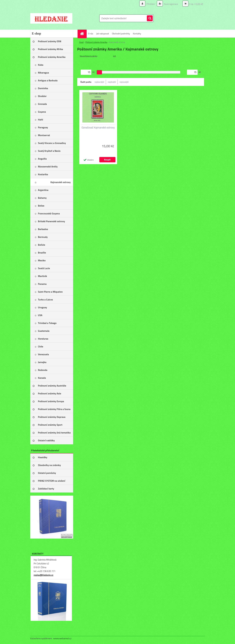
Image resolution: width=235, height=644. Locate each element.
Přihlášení (151, 4)
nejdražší (112, 82)
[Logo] (51, 18)
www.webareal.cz (62, 638)
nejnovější (124, 82)
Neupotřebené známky (89, 56)
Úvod (81, 42)
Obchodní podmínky (121, 34)
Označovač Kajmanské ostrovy (98, 128)
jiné (115, 56)
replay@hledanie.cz (44, 575)
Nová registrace (171, 4)
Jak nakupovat (103, 34)
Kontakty (137, 34)
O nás (91, 34)
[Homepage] (83, 34)
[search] (150, 18)
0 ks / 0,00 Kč (196, 4)
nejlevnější (99, 82)
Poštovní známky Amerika (96, 42)
